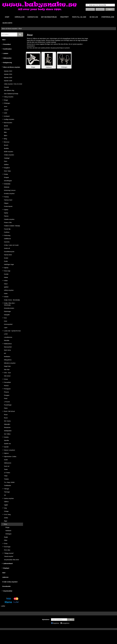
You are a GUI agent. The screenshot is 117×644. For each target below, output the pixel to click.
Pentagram (7, 389)
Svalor (6, 460)
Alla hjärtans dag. (9, 90)
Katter (6, 294)
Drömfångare (8, 181)
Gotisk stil (7, 248)
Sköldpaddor (8, 431)
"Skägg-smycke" (9, 553)
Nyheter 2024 (8, 74)
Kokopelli (7, 315)
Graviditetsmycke (9, 252)
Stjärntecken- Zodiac (10, 457)
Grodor (6, 258)
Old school (7, 376)
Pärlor (6, 408)
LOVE (6, 334)
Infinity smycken (9, 290)
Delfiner (6, 165)
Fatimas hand (8, 200)
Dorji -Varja (7, 171)
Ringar (6, 100)
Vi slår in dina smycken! (10, 582)
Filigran (6, 203)
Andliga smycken (9, 119)
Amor (6, 107)
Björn (6, 135)
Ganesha (7, 242)
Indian (6, 281)
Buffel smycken (9, 152)
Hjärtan (6, 268)
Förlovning (7, 235)
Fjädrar (6, 210)
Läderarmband (8, 563)
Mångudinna (8, 360)
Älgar (6, 521)
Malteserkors (8, 344)
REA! (4, 40)
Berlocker (7, 129)
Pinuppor (7, 395)
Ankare (6, 110)
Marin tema (7, 350)
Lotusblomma (8, 337)
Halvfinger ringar (9, 264)
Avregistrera (66, 623)
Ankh (6, 113)
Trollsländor (8, 485)
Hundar (6, 274)
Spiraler (6, 447)
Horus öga (7, 271)
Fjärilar (6, 213)
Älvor (20, 29)
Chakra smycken (9, 155)
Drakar (6, 174)
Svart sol (7, 466)
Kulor (6, 321)
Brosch (6, 145)
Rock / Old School (9, 411)
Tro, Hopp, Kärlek (9, 482)
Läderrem (5, 577)
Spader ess (7, 444)
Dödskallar (7, 184)
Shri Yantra (7, 421)
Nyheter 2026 (8, 81)
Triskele (6, 479)
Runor (6, 418)
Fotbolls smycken (9, 219)
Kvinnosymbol (8, 324)
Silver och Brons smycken (9, 29)
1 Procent (7, 402)
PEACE (6, 386)
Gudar (6, 261)
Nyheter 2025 (8, 78)
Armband (7, 116)
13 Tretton (7, 473)
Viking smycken (9, 97)
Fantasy (6, 197)
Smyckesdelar (8, 591)
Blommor (7, 142)
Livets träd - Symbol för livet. (13, 331)
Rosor (6, 415)
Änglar (6, 537)
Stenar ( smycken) (9, 450)
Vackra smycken (9, 498)
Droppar (6, 177)
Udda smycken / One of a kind (13, 84)
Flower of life (8, 223)
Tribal (6, 476)
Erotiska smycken (9, 194)
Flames (6, 216)
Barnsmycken (8, 123)
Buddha (6, 148)
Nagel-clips (7, 366)
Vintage (6, 511)
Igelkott (6, 287)
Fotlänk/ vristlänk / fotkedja (12, 226)
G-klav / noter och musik (11, 245)
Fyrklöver (7, 232)
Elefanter (7, 187)
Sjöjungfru (7, 424)
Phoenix (6, 392)
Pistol (6, 398)
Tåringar (7, 489)
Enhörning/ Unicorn (10, 190)
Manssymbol (8, 347)
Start (4, 573)
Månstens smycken (10, 363)
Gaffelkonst (7, 239)
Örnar (6, 544)
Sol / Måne (7, 434)
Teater (6, 469)
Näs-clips (7, 369)
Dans (6, 161)
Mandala (7, 340)
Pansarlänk (7, 382)
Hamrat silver (8, 255)
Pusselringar (8, 405)
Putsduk (6, 87)
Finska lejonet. (8, 206)
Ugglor (6, 505)
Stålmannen (8, 463)
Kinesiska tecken (9, 308)
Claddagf (7, 158)
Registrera (56, 623)
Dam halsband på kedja (11, 94)
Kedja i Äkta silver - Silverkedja (10, 304)
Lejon (6, 328)
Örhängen (7, 103)
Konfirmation (7, 49)
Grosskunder (6, 586)
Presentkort (7, 44)
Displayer (6, 568)
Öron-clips (7, 550)
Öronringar (7, 547)
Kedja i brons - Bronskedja (12, 300)
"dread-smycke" (9, 556)
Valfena (6, 502)
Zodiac (6, 518)
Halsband (8, 531)
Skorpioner (7, 427)
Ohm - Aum (7, 373)
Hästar (6, 277)
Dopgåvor (7, 168)
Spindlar (6, 440)
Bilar (5, 132)
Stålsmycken (7, 58)
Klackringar (7, 311)
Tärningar (7, 492)
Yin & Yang (7, 514)
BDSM (6, 126)
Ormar (6, 379)
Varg (5, 508)
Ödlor (6, 540)
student (6, 53)
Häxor (6, 284)
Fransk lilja (7, 229)
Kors (5, 318)
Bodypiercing (8, 63)
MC (5, 353)
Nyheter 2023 (8, 71)
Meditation (7, 357)
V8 (5, 495)
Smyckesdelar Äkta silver (12, 560)
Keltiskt (6, 297)
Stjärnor (6, 453)
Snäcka (6, 437)
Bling (6, 139)
